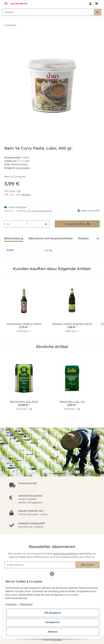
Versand (26, 194)
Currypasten (23, 168)
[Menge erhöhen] (46, 224)
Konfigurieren (53, 622)
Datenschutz (26, 604)
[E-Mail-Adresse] (40, 565)
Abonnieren (88, 565)
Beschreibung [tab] (14, 238)
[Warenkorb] (96, 4)
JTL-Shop (58, 640)
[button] (90, 4)
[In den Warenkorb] (7, 35)
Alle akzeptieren (53, 613)
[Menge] (27, 224)
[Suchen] (48, 12)
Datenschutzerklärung (65, 554)
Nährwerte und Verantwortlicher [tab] (51, 238)
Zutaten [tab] (84, 238)
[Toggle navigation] (6, 2)
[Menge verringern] (8, 224)
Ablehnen (53, 632)
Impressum (11, 604)
